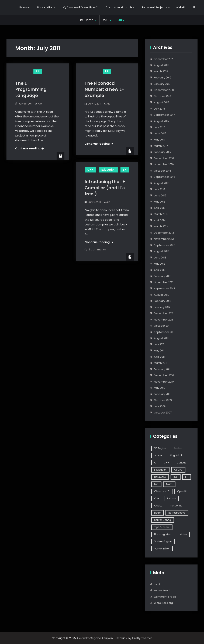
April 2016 (160, 208)
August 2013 (162, 251)
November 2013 (164, 239)
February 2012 (162, 301)
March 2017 (161, 146)
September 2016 (165, 177)
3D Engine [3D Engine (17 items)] (160, 448)
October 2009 (163, 400)
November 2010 (164, 382)
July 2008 (160, 406)
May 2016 (160, 202)
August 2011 (161, 338)
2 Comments (97, 249)
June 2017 (160, 133)
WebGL (181, 7)
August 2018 (162, 102)
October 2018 (162, 96)
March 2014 (161, 226)
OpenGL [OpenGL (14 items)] (182, 491)
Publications (46, 7)
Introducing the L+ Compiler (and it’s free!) (105, 188)
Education (108, 170)
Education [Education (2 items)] (160, 470)
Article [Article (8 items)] (158, 455)
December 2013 (164, 233)
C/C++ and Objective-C (81, 7)
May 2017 (160, 140)
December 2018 (164, 90)
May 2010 (160, 388)
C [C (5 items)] (155, 463)
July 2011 (159, 344)
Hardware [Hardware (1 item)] (160, 477)
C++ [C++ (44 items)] (166, 463)
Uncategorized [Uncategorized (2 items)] (163, 534)
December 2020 (164, 59)
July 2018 (159, 109)
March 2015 (161, 214)
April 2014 (160, 220)
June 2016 (160, 195)
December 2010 (164, 375)
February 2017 (163, 152)
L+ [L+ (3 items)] (187, 477)
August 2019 (162, 65)
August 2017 (162, 121)
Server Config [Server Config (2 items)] (163, 520)
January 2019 (162, 84)
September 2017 (165, 115)
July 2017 (159, 127)
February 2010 (163, 394)
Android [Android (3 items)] (179, 448)
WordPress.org (163, 603)
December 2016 (164, 158)
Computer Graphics (120, 7)
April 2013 (160, 270)
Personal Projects (155, 7)
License (24, 7)
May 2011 (159, 350)
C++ (91, 170)
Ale (40, 104)
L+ (38, 71)
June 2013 (160, 258)
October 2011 (162, 326)
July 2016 (159, 189)
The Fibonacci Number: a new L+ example (105, 89)
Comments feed (165, 597)
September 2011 (164, 332)
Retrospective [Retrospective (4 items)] (177, 513)
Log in (158, 584)
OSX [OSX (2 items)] (157, 498)
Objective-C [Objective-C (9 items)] (162, 491)
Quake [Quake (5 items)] (158, 506)
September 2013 (165, 245)
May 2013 (160, 264)
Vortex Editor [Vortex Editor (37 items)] (162, 549)
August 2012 (162, 295)
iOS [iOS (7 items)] (176, 477)
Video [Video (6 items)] (183, 534)
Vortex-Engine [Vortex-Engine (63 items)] (163, 541)
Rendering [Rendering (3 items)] (176, 506)
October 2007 (163, 413)
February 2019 (163, 78)
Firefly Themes (142, 638)
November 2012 (164, 282)
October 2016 (162, 171)
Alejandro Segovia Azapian (95, 638)
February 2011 (162, 369)
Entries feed (162, 590)
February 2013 (163, 276)
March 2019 (161, 71)
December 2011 (164, 313)
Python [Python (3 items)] (171, 498)
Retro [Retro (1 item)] (158, 513)
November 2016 (164, 164)
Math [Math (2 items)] (169, 484)
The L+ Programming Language (31, 89)
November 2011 (163, 320)
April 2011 (159, 357)
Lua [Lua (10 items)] (156, 484)
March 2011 (161, 363)
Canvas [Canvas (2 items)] (181, 463)
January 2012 (162, 307)
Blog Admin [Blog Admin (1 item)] (177, 455)
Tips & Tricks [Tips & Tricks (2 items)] (162, 527)
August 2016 (162, 183)
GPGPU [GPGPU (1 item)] (178, 470)
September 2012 (164, 288)
